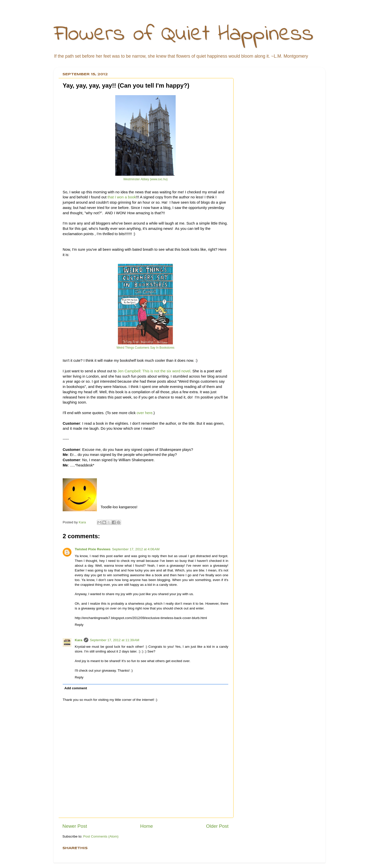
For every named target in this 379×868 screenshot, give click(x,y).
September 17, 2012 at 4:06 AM (136, 549)
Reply (79, 625)
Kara (79, 640)
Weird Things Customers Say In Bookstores (145, 348)
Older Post (217, 826)
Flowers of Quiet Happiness (184, 34)
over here (145, 413)
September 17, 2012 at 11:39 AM (115, 640)
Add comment (76, 688)
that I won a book (122, 197)
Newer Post (75, 826)
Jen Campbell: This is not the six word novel (154, 371)
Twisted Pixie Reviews (93, 549)
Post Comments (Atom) (101, 836)
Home (146, 826)
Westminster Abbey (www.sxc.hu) (145, 179)
